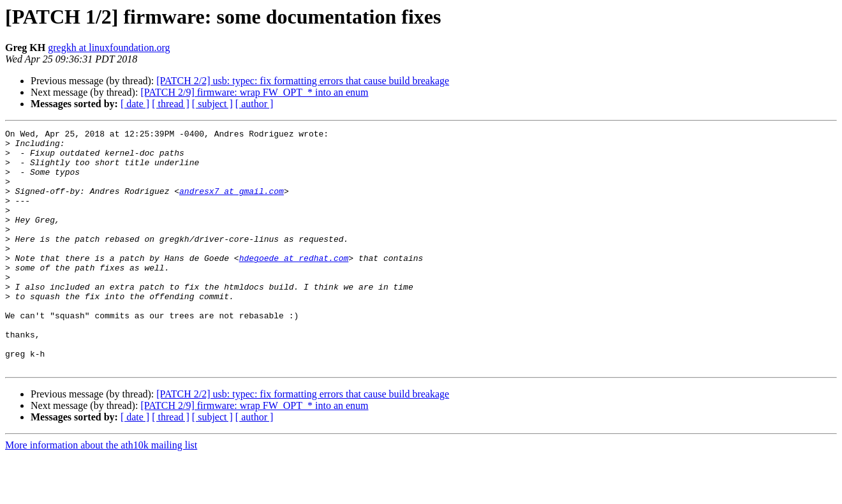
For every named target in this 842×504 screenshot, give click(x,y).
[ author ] (255, 104)
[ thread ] (171, 104)
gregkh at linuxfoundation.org (109, 48)
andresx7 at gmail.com (232, 204)
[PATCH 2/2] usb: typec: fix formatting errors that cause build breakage (303, 81)
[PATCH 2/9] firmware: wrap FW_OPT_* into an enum (254, 92)
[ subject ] (212, 104)
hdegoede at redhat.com (294, 285)
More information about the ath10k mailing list (101, 493)
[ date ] (135, 104)
